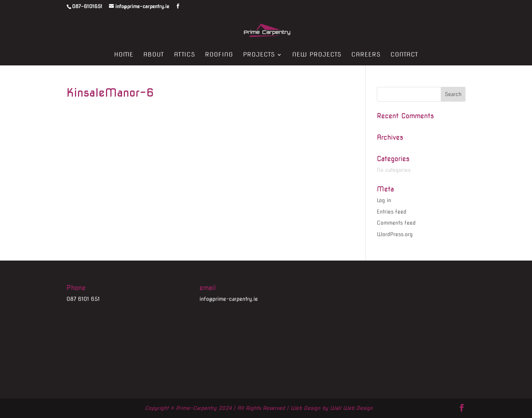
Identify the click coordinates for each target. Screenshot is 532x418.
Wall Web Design (351, 408)
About (154, 55)
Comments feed (396, 223)
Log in (384, 200)
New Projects (317, 55)
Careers (366, 55)
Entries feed (392, 212)
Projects (259, 55)
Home (124, 55)
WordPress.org (395, 234)
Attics (185, 55)
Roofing (219, 55)
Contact (404, 55)
